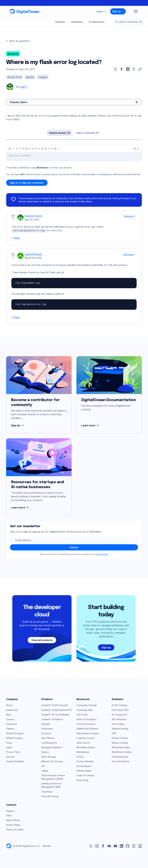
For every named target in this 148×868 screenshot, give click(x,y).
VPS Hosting (118, 724)
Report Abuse (13, 820)
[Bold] (10, 149)
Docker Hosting (120, 738)
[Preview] (135, 149)
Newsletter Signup (86, 747)
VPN (114, 733)
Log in (101, 11)
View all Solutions (121, 761)
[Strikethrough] (20, 149)
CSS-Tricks (82, 714)
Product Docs (97, 22)
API (43, 766)
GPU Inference (119, 719)
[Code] (58, 149)
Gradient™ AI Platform (52, 719)
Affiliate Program (14, 738)
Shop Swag (82, 780)
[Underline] (16, 149)
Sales (9, 815)
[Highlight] (29, 149)
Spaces (45, 752)
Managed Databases (52, 747)
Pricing (80, 757)
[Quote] (49, 149)
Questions (77, 22)
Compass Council (85, 738)
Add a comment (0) (88, 133)
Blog (8, 714)
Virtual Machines (120, 757)
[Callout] (52, 149)
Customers (12, 724)
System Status (13, 825)
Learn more (90, 425)
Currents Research (86, 724)
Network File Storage (52, 761)
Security (10, 757)
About (9, 705)
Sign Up (18, 425)
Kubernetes (47, 728)
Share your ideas (15, 829)
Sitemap (47, 846)
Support (10, 811)
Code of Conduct (85, 775)
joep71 (24, 87)
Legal (9, 747)
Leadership (12, 710)
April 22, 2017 (32, 220)
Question (13, 54)
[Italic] (13, 149)
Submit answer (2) (60, 133)
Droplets (46, 724)
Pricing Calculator (85, 761)
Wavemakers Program (88, 733)
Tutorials (60, 22)
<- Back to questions (18, 41)
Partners (10, 728)
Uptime (45, 771)
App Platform (48, 738)
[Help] (138, 149)
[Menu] (136, 11)
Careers (10, 719)
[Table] (55, 149)
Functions (46, 733)
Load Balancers (49, 743)
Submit (74, 547)
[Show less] (136, 216)
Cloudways (47, 791)
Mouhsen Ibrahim (33, 216)
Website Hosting (120, 728)
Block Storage (49, 757)
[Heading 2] (36, 149)
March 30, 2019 (33, 258)
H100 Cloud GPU (120, 710)
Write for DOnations (86, 719)
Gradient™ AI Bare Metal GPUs (56, 710)
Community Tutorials (87, 705)
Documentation (84, 766)
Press (9, 743)
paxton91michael (33, 254)
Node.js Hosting (120, 743)
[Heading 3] (39, 149)
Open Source (83, 743)
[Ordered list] (46, 149)
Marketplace (83, 752)
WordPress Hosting (121, 752)
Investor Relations (15, 761)
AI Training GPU (120, 714)
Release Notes (84, 771)
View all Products (50, 796)
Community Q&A (85, 710)
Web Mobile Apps (121, 747)
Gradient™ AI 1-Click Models (55, 714)
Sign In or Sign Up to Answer (27, 183)
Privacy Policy (102, 554)
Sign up (118, 11)
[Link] (23, 149)
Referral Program (15, 733)
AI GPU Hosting (119, 705)
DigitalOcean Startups (87, 728)
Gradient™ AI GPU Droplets (55, 705)
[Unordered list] (42, 149)
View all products (42, 640)
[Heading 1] (33, 149)
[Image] (26, 149)
